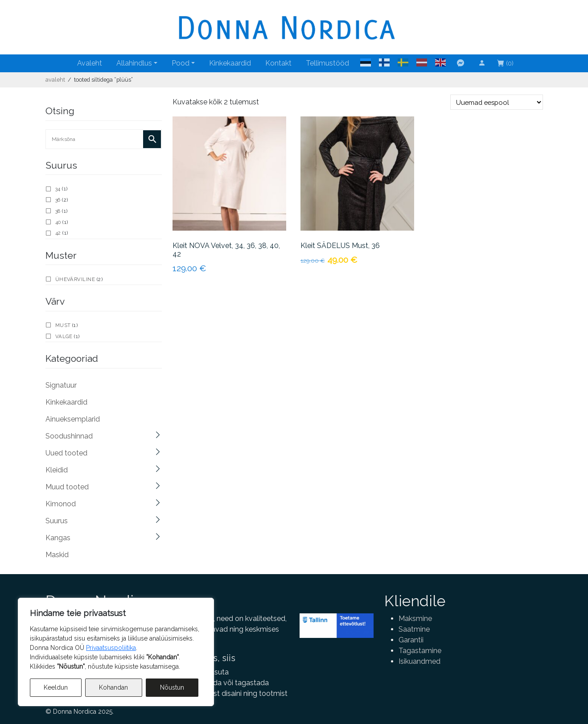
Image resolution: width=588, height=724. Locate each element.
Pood (181, 63)
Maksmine (415, 619)
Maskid (57, 555)
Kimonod (61, 504)
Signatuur (61, 385)
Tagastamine (420, 651)
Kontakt (278, 63)
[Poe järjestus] (497, 102)
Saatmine (414, 629)
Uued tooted (66, 453)
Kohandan (113, 687)
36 (58, 200)
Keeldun (56, 687)
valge (64, 336)
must (63, 325)
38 (58, 211)
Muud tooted (67, 487)
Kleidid (57, 470)
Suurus (57, 521)
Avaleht (90, 63)
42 (58, 233)
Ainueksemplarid (73, 419)
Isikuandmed (419, 661)
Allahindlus (134, 63)
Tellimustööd (327, 63)
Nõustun (172, 687)
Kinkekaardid (230, 63)
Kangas (58, 538)
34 (58, 189)
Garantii (411, 640)
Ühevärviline (75, 279)
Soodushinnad (69, 436)
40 (58, 222)
